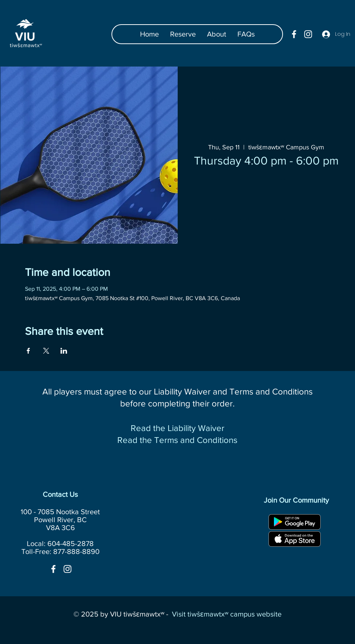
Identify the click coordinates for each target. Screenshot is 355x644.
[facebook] (294, 34)
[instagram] (308, 34)
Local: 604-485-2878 (60, 543)
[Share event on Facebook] (28, 351)
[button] (246, 34)
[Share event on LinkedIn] (64, 351)
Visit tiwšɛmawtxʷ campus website (227, 614)
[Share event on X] (46, 351)
